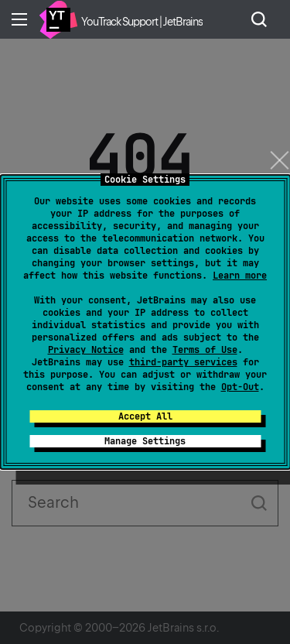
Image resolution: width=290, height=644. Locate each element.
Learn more (240, 276)
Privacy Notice (86, 350)
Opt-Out (240, 387)
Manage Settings (145, 441)
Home (58, 19)
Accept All (145, 416)
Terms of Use (205, 350)
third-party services (183, 362)
